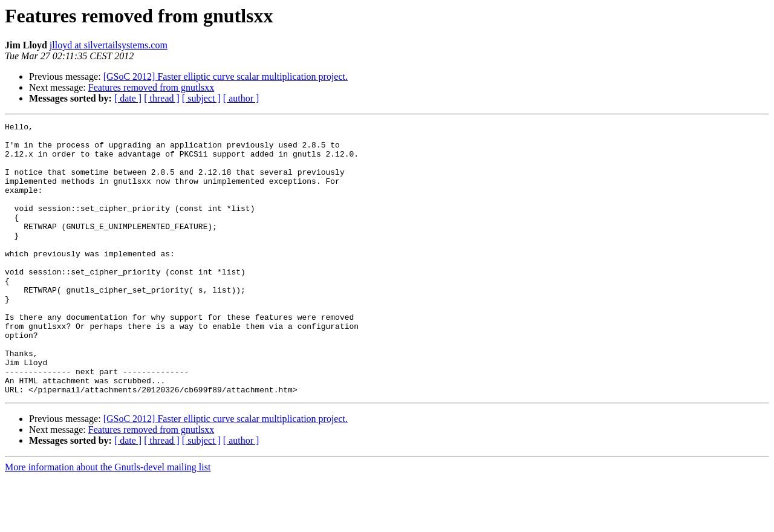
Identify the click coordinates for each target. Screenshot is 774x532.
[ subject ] (201, 98)
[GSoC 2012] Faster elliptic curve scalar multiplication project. (226, 76)
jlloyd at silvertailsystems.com (109, 45)
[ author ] (241, 98)
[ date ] (128, 98)
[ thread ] (162, 98)
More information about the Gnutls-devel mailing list (108, 521)
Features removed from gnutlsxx (151, 87)
